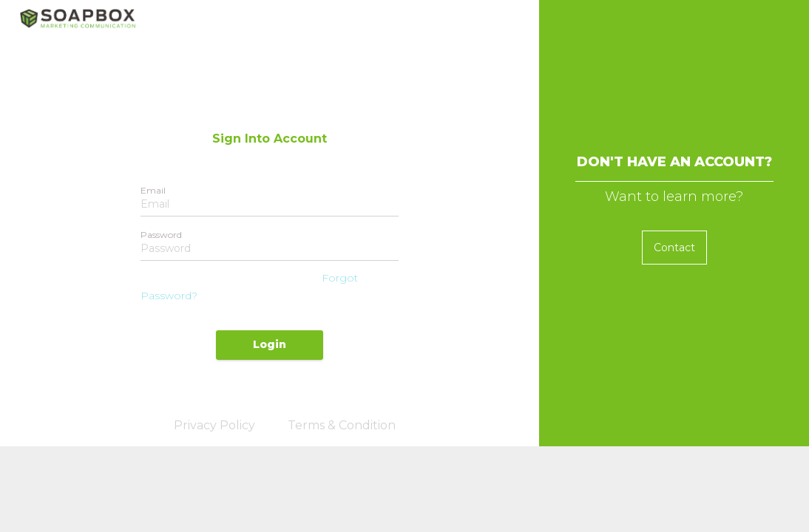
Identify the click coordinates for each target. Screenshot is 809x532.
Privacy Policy (214, 425)
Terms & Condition (342, 425)
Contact (674, 248)
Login (270, 344)
